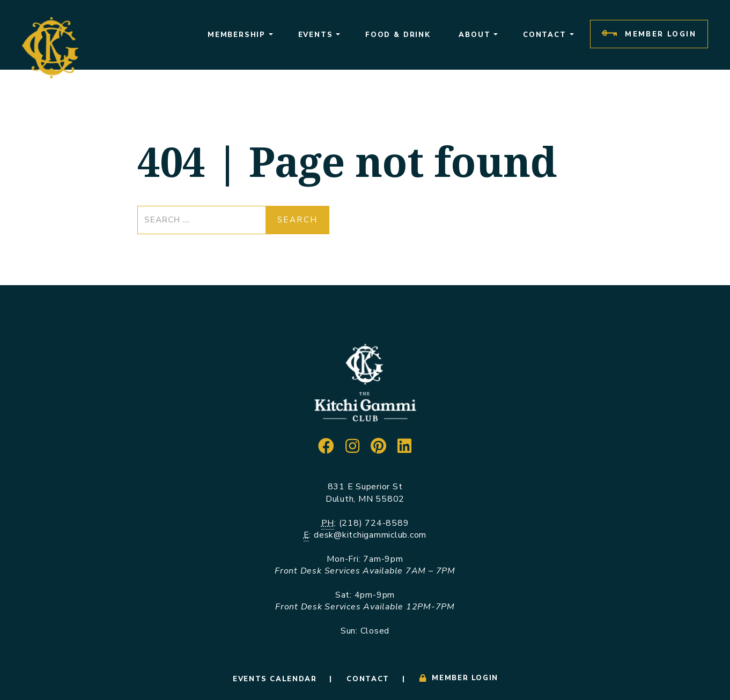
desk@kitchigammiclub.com (370, 535)
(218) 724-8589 (374, 523)
